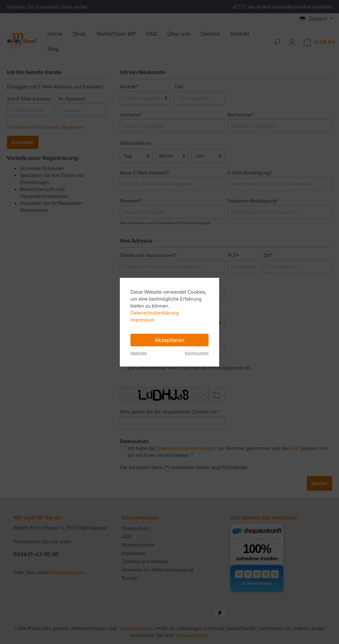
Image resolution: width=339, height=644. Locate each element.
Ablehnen (139, 353)
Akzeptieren (170, 340)
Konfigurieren (197, 353)
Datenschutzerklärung (155, 313)
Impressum (143, 320)
